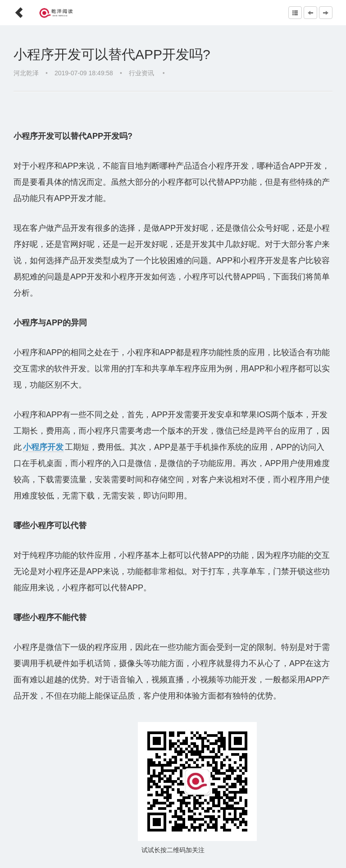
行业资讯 (142, 73)
